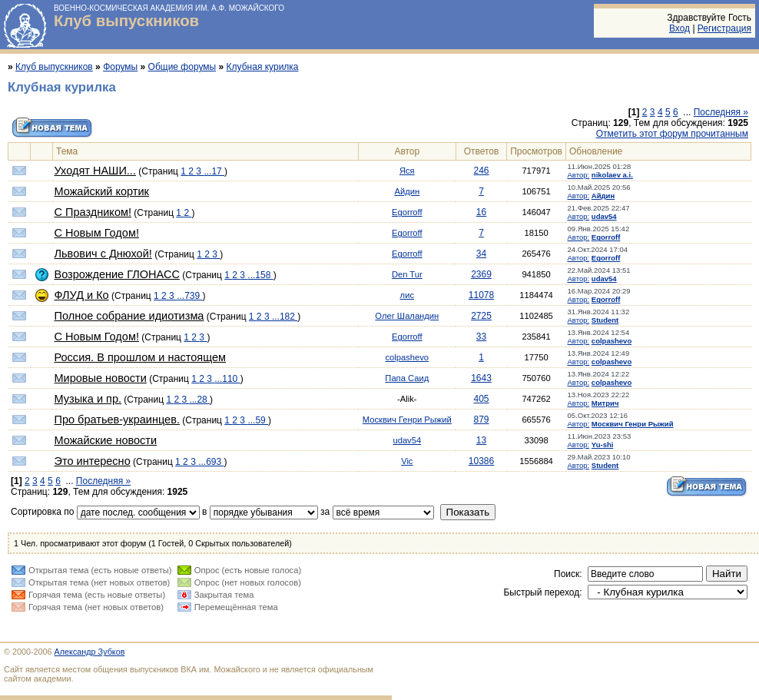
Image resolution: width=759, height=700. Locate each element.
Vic (407, 461)
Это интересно (93, 461)
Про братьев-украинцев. (117, 420)
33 (481, 337)
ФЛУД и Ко (82, 295)
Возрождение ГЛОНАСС (117, 274)
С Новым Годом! (97, 233)
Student (605, 320)
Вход (679, 28)
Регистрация (724, 28)
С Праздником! (93, 212)
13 (481, 440)
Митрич (605, 403)
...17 (214, 171)
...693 (211, 462)
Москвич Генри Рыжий (407, 420)
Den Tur (407, 274)
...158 (260, 275)
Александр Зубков (90, 652)
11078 (481, 295)
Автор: (579, 175)
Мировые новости (101, 378)
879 (481, 420)
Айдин (407, 191)
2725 (481, 316)
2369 (481, 274)
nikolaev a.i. (612, 175)
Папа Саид (407, 378)
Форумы (120, 67)
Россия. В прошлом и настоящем (141, 357)
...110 (227, 379)
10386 (481, 461)
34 (481, 254)
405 (481, 399)
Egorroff (407, 212)
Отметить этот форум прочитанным (672, 134)
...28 (199, 400)
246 (481, 171)
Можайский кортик (102, 191)
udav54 (604, 216)
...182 (285, 317)
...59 (258, 420)
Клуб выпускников (126, 21)
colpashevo (612, 341)
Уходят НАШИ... (95, 171)
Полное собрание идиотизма (129, 316)
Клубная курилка (263, 67)
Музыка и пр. (88, 399)
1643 (481, 378)
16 (481, 212)
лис (407, 295)
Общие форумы (182, 67)
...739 (189, 296)
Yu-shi (603, 445)
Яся (407, 171)
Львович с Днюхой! (103, 254)
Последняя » (721, 112)
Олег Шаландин (407, 316)
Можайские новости (106, 440)
